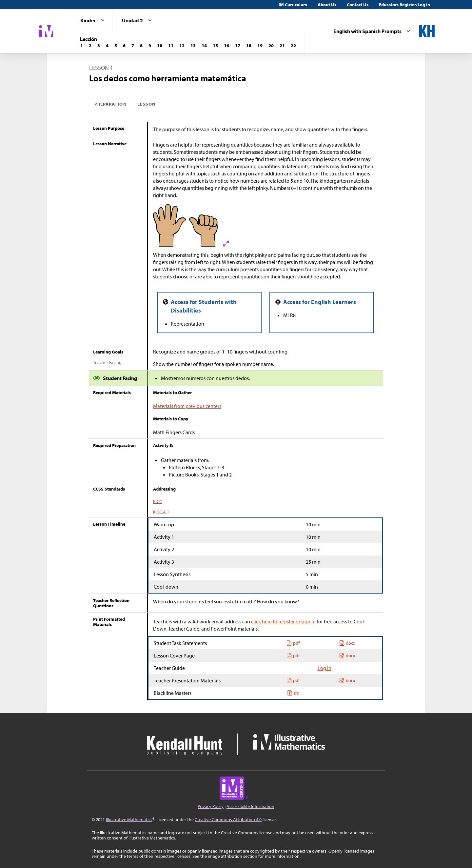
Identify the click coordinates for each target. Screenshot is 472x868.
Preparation (111, 104)
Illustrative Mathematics (129, 819)
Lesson (147, 104)
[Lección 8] (141, 46)
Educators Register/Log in (404, 5)
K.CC (157, 501)
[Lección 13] (193, 46)
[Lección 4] (107, 46)
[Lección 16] (226, 46)
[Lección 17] (238, 46)
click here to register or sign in (283, 621)
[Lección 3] (99, 46)
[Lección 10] (160, 46)
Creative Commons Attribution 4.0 (228, 819)
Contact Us (358, 5)
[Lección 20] (271, 46)
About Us (327, 5)
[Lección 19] (260, 46)
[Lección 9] (150, 46)
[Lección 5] (116, 46)
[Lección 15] (215, 46)
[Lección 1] (82, 46)
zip (293, 693)
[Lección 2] (90, 46)
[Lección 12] (182, 46)
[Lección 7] (133, 46)
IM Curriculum (293, 5)
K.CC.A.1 (161, 512)
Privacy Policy (211, 806)
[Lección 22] (293, 46)
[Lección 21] (282, 46)
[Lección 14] (204, 46)
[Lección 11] (171, 46)
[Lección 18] (249, 46)
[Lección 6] (124, 46)
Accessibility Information (250, 806)
